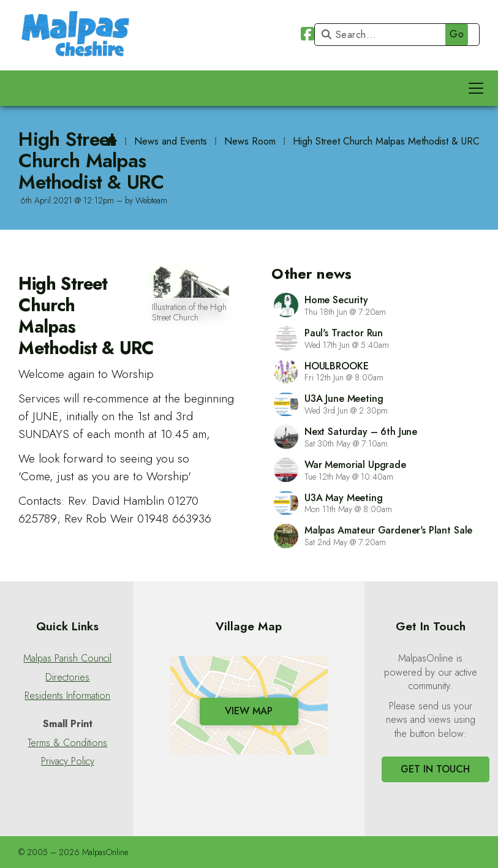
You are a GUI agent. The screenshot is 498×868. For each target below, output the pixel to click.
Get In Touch (435, 769)
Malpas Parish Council (67, 659)
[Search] (394, 35)
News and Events (171, 141)
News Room (250, 141)
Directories (67, 677)
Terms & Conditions (67, 743)
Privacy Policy (68, 761)
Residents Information (67, 696)
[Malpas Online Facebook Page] (307, 36)
